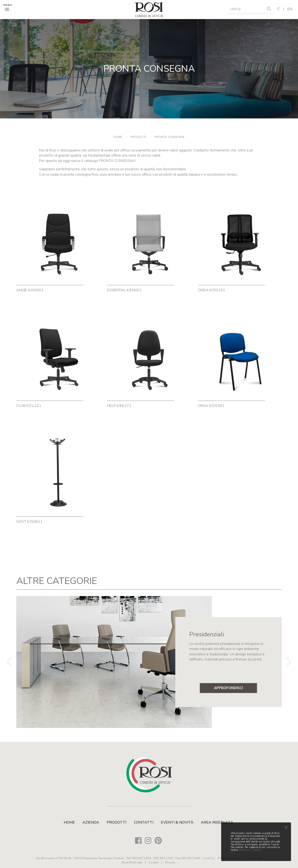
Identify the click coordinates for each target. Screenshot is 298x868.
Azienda (91, 822)
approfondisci (228, 688)
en (290, 9)
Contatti (144, 822)
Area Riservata (217, 822)
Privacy (170, 862)
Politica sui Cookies (250, 850)
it (278, 9)
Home (118, 137)
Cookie (154, 862)
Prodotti (139, 137)
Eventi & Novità (177, 822)
